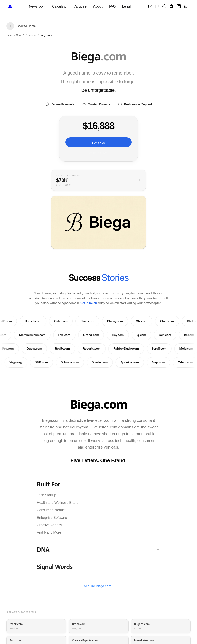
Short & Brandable (27, 35)
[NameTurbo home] (10, 6)
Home (10, 35)
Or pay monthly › (98, 153)
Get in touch (89, 303)
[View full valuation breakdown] (98, 180)
